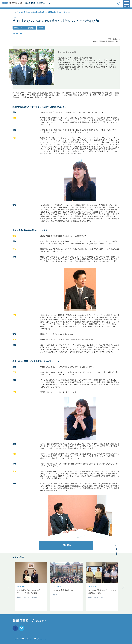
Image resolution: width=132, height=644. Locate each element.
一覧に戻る (66, 545)
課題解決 (31, 28)
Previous (9, 587)
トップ (15, 12)
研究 (102, 597)
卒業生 (19, 597)
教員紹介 (35, 597)
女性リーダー (19, 28)
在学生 (41, 28)
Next (123, 587)
